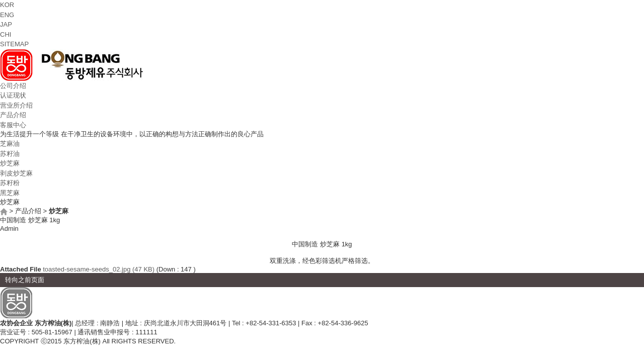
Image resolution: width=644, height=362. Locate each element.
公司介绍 (13, 86)
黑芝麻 (10, 193)
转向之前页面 (25, 280)
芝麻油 (10, 144)
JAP (6, 24)
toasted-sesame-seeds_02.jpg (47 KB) (99, 269)
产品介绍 (13, 115)
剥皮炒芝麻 (16, 173)
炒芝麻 (10, 163)
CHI (6, 34)
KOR (7, 5)
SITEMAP (14, 44)
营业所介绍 (16, 105)
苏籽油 (10, 154)
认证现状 (13, 95)
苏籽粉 (10, 183)
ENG (7, 15)
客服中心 (13, 125)
